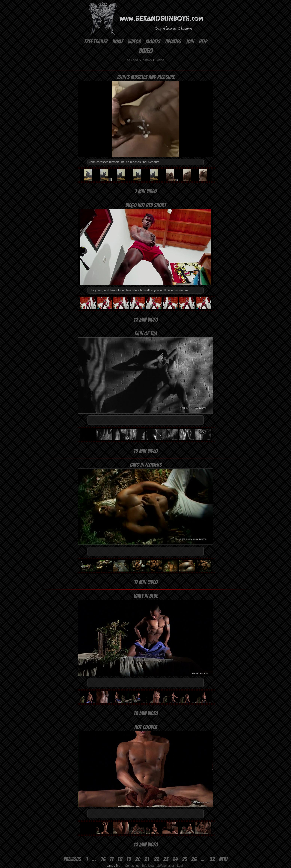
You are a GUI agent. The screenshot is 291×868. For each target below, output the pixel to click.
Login (181, 866)
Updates (173, 42)
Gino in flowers (146, 465)
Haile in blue (146, 596)
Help (203, 42)
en (120, 866)
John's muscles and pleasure (145, 77)
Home (118, 42)
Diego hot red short (145, 205)
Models (153, 42)
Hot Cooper (146, 727)
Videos (134, 42)
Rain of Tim (145, 334)
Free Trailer (96, 42)
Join (190, 42)
